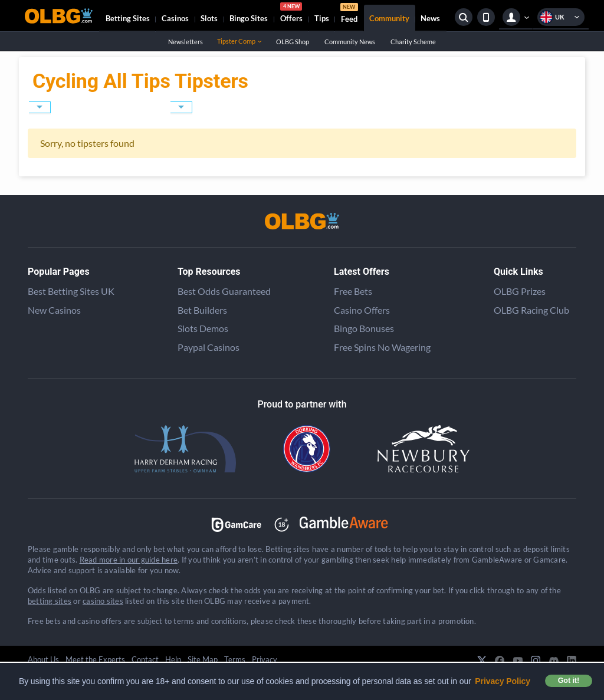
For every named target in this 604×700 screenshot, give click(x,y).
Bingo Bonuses (364, 328)
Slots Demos (203, 328)
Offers (291, 14)
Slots (209, 18)
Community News (349, 42)
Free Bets (353, 291)
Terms (235, 659)
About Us (43, 659)
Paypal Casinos (209, 347)
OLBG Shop (292, 42)
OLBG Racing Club (531, 310)
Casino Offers (362, 310)
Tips (322, 18)
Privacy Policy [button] (503, 681)
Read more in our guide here (129, 560)
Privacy (265, 659)
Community (389, 18)
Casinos (175, 18)
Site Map (203, 659)
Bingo (249, 18)
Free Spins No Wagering (382, 347)
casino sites (103, 601)
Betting (128, 18)
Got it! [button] (569, 681)
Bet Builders (202, 310)
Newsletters (185, 42)
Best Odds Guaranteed (224, 291)
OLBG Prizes (520, 291)
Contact (145, 659)
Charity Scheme (413, 42)
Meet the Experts (95, 659)
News (430, 18)
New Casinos (54, 310)
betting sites (50, 601)
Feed (349, 14)
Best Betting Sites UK (71, 291)
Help (173, 659)
